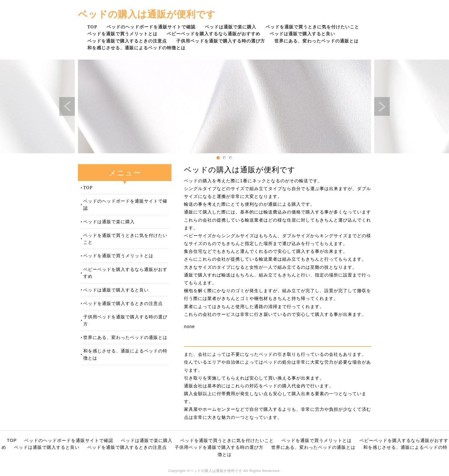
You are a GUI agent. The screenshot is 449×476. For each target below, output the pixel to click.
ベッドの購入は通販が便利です (147, 14)
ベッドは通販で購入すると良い (302, 34)
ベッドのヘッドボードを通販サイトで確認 (151, 27)
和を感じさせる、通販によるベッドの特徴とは (136, 48)
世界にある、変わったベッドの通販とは (316, 41)
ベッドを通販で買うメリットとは (122, 34)
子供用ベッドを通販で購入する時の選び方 (221, 41)
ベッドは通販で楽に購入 (231, 27)
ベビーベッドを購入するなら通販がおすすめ (214, 34)
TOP (92, 27)
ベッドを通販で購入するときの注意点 (127, 41)
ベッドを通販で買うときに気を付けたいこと (312, 27)
